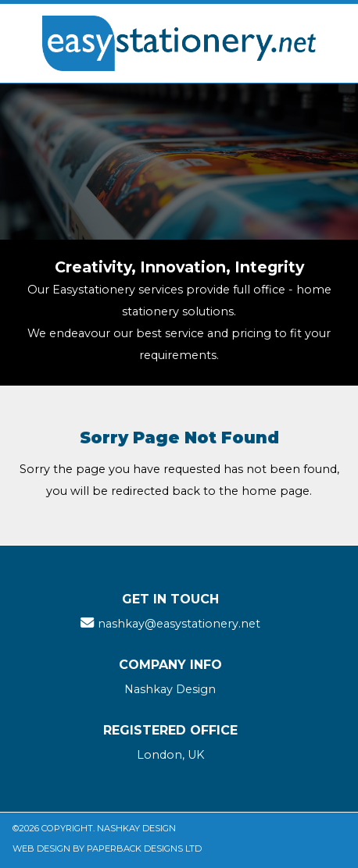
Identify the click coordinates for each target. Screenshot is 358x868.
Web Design (41, 848)
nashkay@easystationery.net (179, 624)
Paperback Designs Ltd (144, 848)
